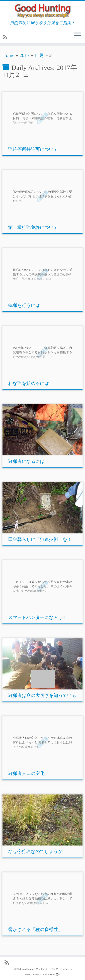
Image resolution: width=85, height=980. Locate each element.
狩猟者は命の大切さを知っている (42, 695)
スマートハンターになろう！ (38, 617)
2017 (24, 55)
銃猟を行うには (24, 305)
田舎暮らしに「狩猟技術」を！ (40, 539)
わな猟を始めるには (29, 383)
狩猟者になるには (26, 461)
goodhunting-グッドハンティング (40, 969)
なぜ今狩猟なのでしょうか (35, 851)
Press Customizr (33, 974)
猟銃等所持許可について (33, 149)
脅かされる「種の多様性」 (35, 929)
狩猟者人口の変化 (26, 773)
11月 (39, 55)
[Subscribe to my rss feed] (6, 37)
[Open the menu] (78, 34)
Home (8, 55)
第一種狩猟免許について (33, 227)
